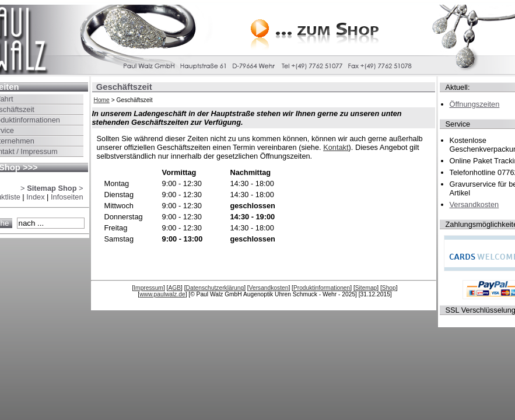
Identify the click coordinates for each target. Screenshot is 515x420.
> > (52, 188)
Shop (389, 288)
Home (102, 100)
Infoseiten (67, 197)
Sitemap (366, 288)
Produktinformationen (322, 288)
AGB (174, 288)
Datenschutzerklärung (215, 288)
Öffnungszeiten (475, 104)
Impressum (148, 288)
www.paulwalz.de (162, 294)
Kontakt (336, 147)
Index (35, 197)
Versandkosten (269, 288)
